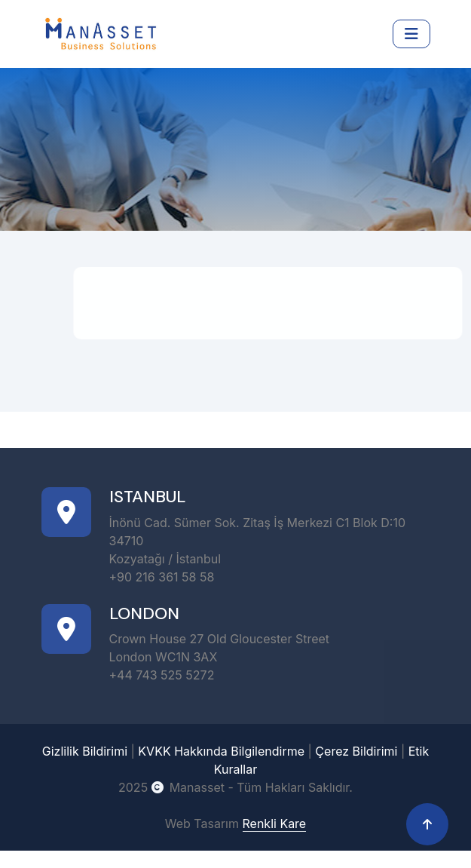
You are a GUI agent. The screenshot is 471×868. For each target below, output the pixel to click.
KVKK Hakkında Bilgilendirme (221, 751)
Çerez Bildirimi (356, 751)
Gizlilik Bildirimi (85, 751)
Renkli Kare (275, 824)
